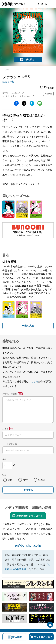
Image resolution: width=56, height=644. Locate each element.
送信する (28, 490)
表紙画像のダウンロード (30, 516)
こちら (35, 381)
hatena (32, 103)
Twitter (24, 103)
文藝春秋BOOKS (13, 4)
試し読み (30, 59)
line (40, 103)
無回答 (42, 480)
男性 (10, 480)
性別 (4, 475)
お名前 (6, 429)
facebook (16, 103)
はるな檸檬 (8, 82)
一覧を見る (28, 325)
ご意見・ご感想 (10, 394)
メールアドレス (10, 444)
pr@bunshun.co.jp (28, 545)
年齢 (4, 459)
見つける (42, 4)
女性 (25, 480)
